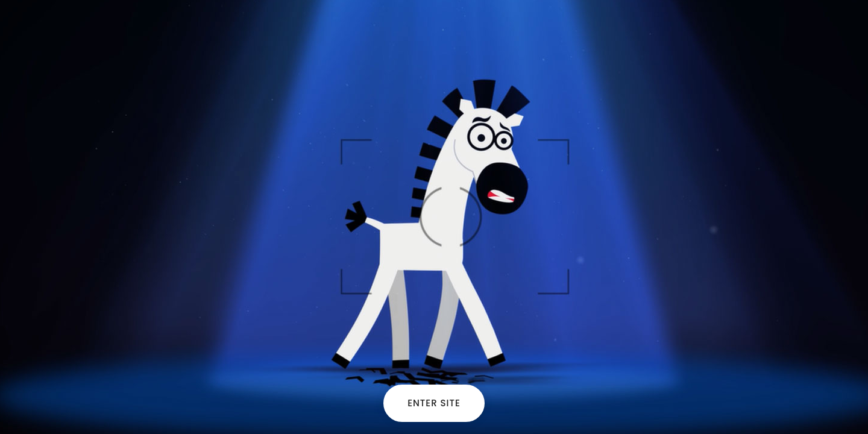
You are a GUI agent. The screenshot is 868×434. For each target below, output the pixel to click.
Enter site (434, 403)
